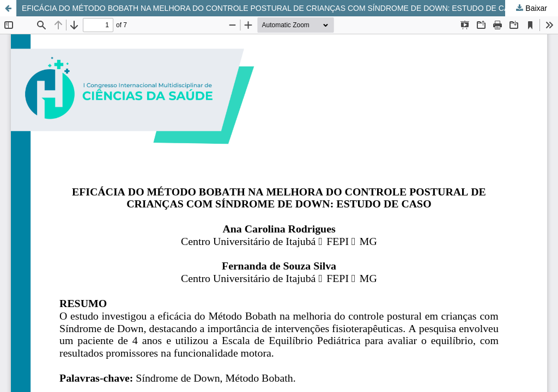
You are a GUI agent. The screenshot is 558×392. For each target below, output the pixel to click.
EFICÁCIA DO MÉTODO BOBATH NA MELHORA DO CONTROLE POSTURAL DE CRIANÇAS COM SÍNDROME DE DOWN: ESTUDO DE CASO (271, 8)
